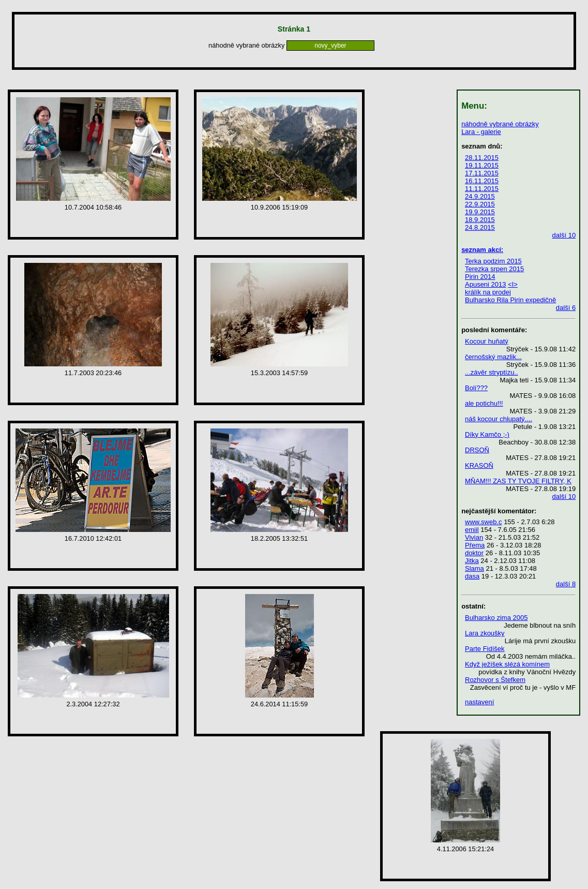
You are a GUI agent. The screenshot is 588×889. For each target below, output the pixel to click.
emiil (472, 530)
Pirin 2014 (480, 277)
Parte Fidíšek (485, 649)
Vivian (474, 537)
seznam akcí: (482, 250)
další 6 (566, 308)
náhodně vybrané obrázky (500, 124)
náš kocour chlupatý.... (499, 419)
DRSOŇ (477, 450)
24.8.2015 (480, 227)
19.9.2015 (480, 212)
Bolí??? (476, 388)
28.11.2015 (482, 158)
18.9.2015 (480, 220)
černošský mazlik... (493, 357)
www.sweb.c (484, 522)
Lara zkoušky (485, 633)
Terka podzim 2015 (493, 261)
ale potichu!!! (484, 403)
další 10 (564, 235)
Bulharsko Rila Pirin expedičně (510, 300)
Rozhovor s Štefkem (495, 680)
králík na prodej (488, 292)
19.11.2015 (482, 165)
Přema (475, 545)
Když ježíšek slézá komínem (507, 664)
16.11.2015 (482, 181)
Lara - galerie (481, 132)
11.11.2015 (482, 189)
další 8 (566, 584)
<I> (513, 284)
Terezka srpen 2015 (494, 269)
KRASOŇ (479, 465)
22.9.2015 (480, 204)
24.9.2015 (480, 196)
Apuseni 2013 (486, 284)
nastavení (479, 702)
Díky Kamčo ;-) (487, 434)
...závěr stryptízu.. (492, 372)
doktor (474, 553)
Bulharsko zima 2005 (496, 618)
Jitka (472, 561)
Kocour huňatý (487, 341)
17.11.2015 (482, 173)
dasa (472, 576)
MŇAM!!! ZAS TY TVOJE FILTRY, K (518, 481)
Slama (474, 568)
